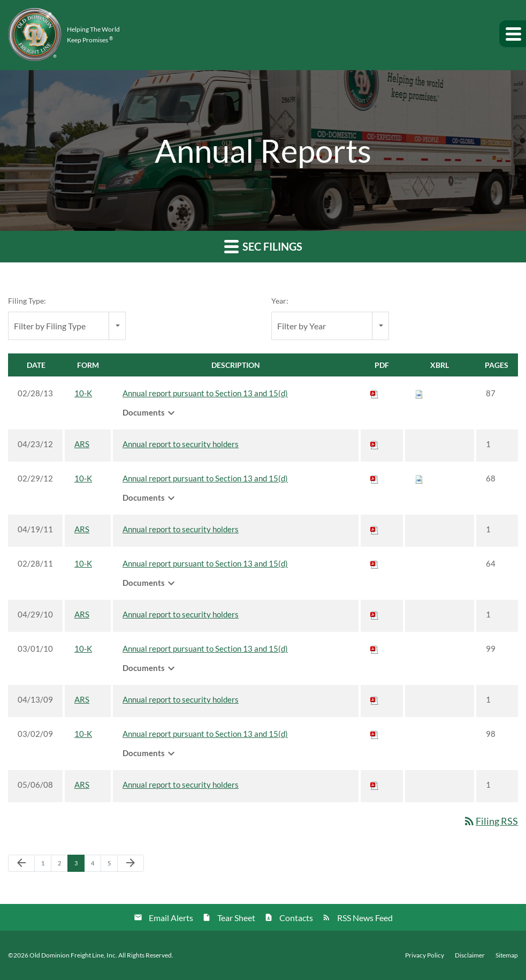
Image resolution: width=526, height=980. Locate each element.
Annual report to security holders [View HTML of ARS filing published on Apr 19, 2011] (181, 529)
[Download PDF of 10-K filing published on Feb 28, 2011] (375, 563)
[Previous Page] (21, 863)
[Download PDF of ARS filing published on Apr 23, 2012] (375, 444)
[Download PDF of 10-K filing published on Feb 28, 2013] (375, 393)
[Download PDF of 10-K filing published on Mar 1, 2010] (375, 649)
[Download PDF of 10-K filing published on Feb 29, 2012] (375, 478)
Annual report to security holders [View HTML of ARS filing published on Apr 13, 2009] (181, 699)
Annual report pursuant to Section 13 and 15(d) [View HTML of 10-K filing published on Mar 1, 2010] (205, 649)
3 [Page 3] (79, 865)
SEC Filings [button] (263, 246)
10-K (83, 393)
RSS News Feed (365, 918)
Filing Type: (27, 301)
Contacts (296, 918)
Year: (280, 301)
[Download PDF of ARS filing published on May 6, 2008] (375, 785)
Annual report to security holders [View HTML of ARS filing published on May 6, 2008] (181, 785)
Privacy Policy (425, 955)
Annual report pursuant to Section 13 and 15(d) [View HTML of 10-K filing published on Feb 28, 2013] (205, 393)
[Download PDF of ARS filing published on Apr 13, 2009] (375, 699)
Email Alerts (171, 918)
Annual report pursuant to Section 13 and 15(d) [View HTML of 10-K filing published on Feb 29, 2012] (205, 478)
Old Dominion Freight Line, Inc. (73, 955)
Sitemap (507, 955)
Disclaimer (470, 955)
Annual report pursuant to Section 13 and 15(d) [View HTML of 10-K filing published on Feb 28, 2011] (205, 563)
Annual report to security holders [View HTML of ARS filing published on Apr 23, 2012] (181, 444)
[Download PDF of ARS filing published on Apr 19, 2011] (375, 529)
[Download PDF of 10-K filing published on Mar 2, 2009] (375, 734)
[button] (513, 34)
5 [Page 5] (112, 865)
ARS (82, 444)
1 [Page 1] (46, 865)
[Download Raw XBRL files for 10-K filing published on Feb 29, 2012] (419, 478)
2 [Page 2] (63, 865)
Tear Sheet (236, 918)
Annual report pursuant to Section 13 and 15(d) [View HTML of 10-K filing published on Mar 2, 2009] (205, 734)
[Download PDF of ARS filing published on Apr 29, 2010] (375, 614)
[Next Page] (131, 863)
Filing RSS (490, 821)
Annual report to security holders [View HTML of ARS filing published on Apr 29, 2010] (181, 614)
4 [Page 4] (96, 865)
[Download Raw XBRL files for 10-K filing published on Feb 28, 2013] (419, 393)
